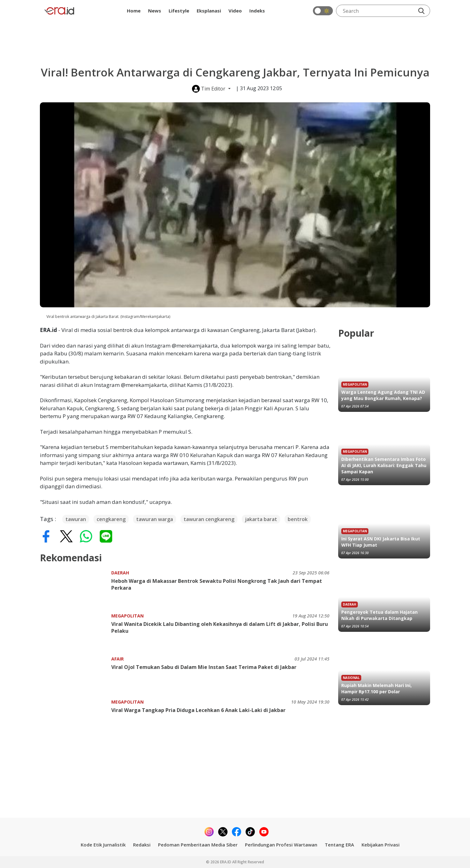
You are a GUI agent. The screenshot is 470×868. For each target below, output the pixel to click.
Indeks (257, 11)
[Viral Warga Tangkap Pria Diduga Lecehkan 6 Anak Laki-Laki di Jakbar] (76, 718)
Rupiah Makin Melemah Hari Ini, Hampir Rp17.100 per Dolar (376, 688)
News (155, 11)
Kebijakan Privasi (381, 845)
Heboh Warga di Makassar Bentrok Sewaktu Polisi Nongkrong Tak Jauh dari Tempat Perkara (217, 584)
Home (134, 11)
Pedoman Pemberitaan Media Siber (198, 845)
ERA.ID (226, 862)
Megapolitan (127, 616)
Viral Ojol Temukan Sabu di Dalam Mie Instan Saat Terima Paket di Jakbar (204, 667)
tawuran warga (155, 519)
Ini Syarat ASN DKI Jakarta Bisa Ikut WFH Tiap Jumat (381, 542)
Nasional (351, 678)
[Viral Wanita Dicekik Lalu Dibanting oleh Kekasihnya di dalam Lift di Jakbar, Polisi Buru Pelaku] (76, 632)
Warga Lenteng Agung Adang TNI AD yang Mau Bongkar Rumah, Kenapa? (383, 395)
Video (235, 11)
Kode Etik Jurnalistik (103, 845)
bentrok (298, 519)
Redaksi (142, 845)
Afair (117, 659)
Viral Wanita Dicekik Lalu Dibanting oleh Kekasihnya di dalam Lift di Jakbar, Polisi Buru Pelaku (220, 627)
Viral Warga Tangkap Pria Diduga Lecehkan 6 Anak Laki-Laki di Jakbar (198, 710)
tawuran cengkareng (209, 519)
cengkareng (111, 519)
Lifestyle (179, 11)
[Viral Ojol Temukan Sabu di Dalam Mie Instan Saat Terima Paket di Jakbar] (76, 675)
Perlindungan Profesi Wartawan (281, 845)
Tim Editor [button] (209, 89)
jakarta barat (261, 519)
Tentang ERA (339, 845)
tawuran (76, 519)
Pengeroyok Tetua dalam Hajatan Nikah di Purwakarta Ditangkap (379, 615)
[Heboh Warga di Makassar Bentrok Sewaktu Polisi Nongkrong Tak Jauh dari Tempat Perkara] (76, 589)
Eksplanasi (209, 11)
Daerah (120, 573)
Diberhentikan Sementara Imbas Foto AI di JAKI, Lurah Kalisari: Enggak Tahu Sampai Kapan (384, 465)
